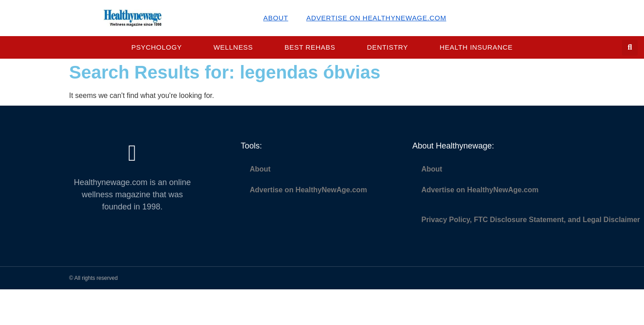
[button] (630, 48)
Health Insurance (476, 47)
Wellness (233, 47)
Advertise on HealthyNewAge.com (376, 18)
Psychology (157, 47)
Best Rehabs (310, 47)
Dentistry (387, 47)
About (276, 18)
